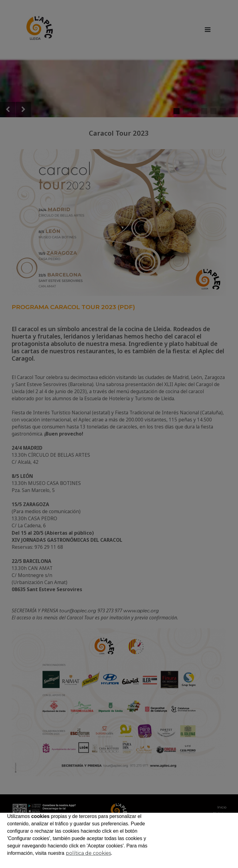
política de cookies (88, 853)
